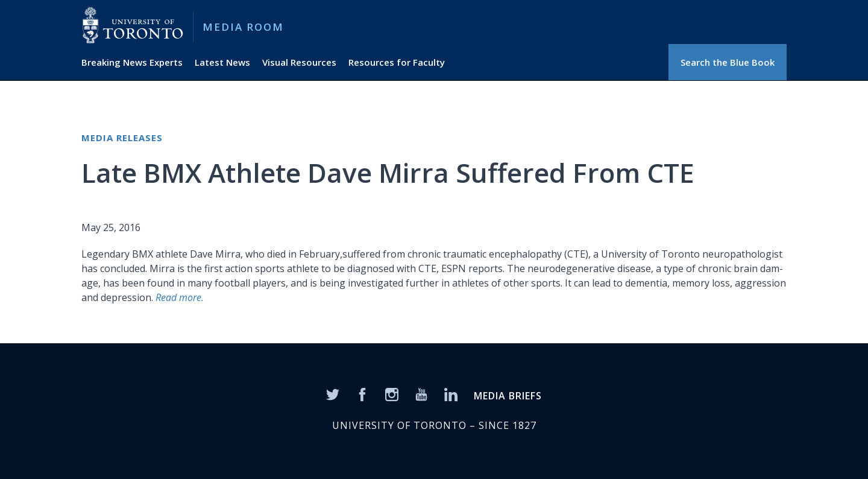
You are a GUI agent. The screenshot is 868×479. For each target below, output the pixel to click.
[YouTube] (421, 394)
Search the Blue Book (728, 62)
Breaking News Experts (132, 62)
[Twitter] (333, 394)
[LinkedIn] (451, 394)
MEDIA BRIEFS (508, 396)
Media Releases (122, 138)
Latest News (222, 62)
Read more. (180, 297)
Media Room (243, 27)
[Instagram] (392, 394)
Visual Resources (299, 62)
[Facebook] (362, 394)
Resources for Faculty (397, 62)
